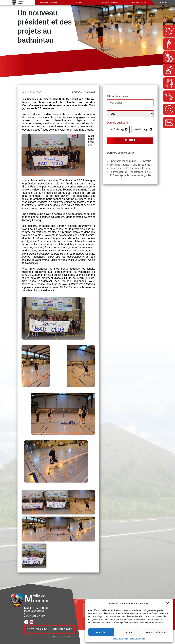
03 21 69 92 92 (37, 630)
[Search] (166, 3)
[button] (168, 604)
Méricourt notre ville (50, 3)
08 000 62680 (63, 630)
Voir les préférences (157, 632)
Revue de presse (31, 92)
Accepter (101, 632)
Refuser (129, 632)
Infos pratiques (139, 3)
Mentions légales (121, 639)
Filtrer (130, 140)
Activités (80, 3)
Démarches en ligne (109, 3)
